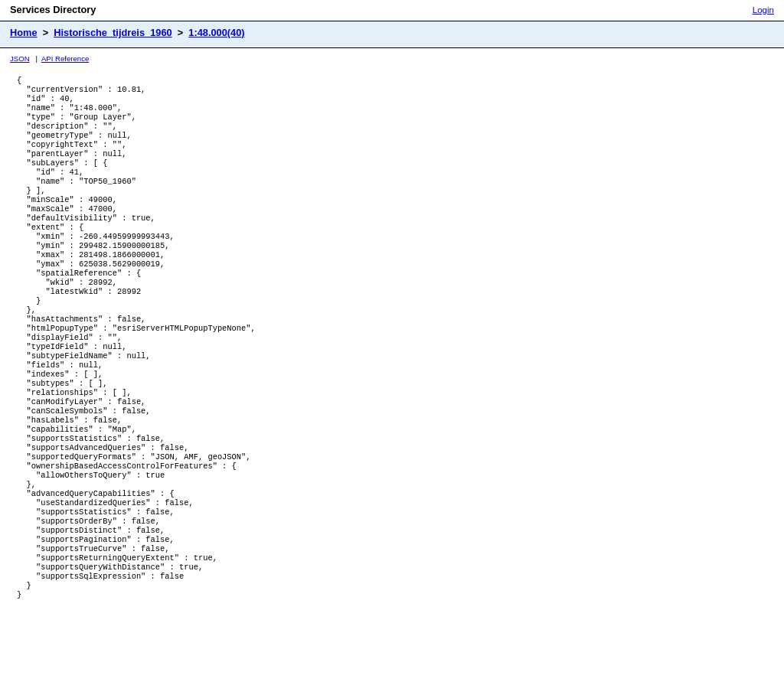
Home (24, 33)
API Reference (65, 59)
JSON (20, 59)
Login (763, 10)
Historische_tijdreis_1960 (113, 33)
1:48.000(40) (216, 33)
